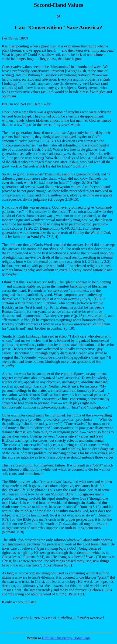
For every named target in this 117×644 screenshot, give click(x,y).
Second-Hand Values (58, 5)
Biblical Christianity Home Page (66, 638)
